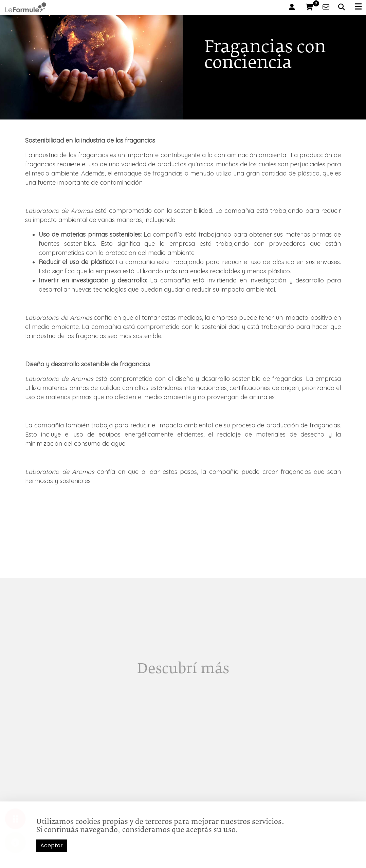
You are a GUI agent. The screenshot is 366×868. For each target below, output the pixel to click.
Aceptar (52, 845)
